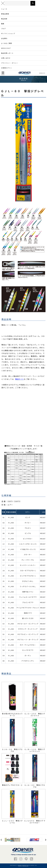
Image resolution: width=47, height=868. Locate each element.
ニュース (4, 9)
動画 (3, 24)
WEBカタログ (6, 48)
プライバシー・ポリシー (10, 63)
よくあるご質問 (7, 43)
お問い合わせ (6, 58)
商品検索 (4, 19)
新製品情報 (5, 14)
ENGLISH (42, 73)
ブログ (3, 29)
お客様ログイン (7, 68)
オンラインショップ (8, 33)
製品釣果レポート (7, 53)
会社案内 (4, 38)
